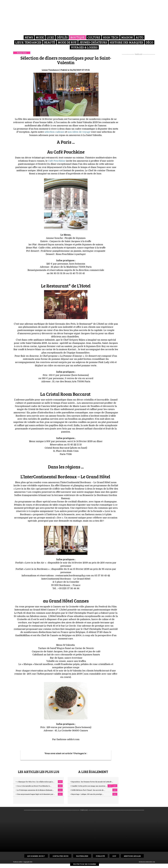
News (29, 37)
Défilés (62, 37)
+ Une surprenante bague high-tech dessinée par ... (35, 794)
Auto (139, 37)
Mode (40, 37)
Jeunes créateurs (93, 42)
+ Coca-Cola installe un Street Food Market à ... (34, 786)
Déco (149, 42)
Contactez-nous (60, 856)
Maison (127, 37)
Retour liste (22, 53)
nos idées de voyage (79, 132)
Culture (94, 37)
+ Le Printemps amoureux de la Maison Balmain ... (35, 790)
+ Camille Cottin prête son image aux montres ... (88, 786)
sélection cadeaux (54, 132)
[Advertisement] (139, 93)
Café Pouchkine (57, 161)
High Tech (111, 37)
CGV (114, 856)
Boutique (78, 37)
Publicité (100, 856)
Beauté (50, 42)
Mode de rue (67, 42)
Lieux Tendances (28, 42)
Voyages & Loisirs (84, 47)
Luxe (50, 37)
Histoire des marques (126, 42)
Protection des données (85, 864)
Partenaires (82, 856)
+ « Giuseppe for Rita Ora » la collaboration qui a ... (35, 782)
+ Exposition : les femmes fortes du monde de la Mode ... (92, 782)
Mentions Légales (132, 856)
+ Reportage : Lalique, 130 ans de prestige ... (87, 794)
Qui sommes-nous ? (36, 856)
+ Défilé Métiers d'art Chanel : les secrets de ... (88, 790)
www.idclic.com (150, 862)
